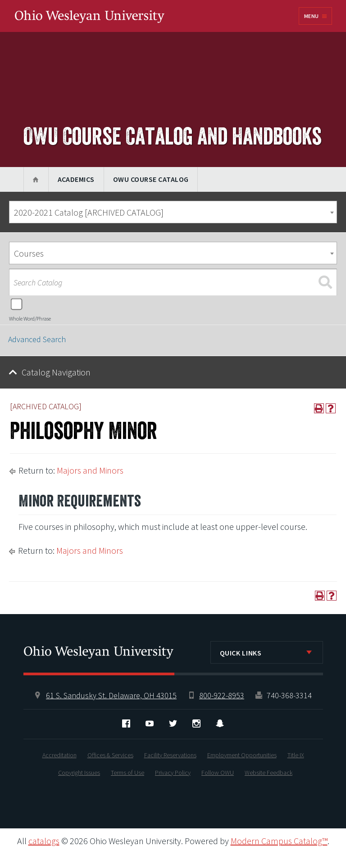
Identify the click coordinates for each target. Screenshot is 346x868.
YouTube (150, 723)
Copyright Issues (79, 773)
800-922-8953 (222, 695)
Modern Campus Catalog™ (279, 841)
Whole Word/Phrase (30, 319)
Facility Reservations (170, 755)
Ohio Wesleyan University (90, 17)
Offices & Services (110, 755)
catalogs (44, 841)
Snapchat (220, 723)
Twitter (173, 723)
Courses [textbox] (29, 253)
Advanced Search (37, 339)
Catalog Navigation (56, 372)
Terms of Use (127, 773)
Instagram (196, 723)
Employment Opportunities (242, 755)
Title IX (296, 755)
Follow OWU (218, 773)
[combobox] (173, 212)
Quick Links (241, 653)
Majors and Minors (90, 470)
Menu (311, 16)
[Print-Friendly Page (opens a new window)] (319, 408)
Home (36, 179)
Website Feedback (269, 773)
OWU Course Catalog (151, 179)
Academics (76, 179)
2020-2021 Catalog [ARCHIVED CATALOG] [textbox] (89, 212)
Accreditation (59, 755)
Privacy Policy (173, 773)
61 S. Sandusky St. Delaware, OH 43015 (111, 695)
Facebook (126, 723)
